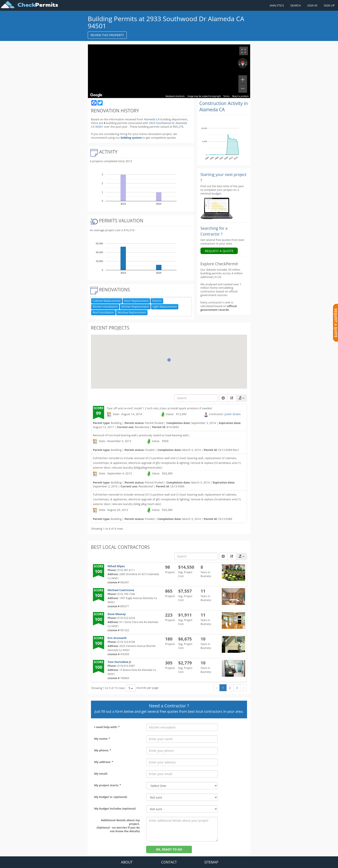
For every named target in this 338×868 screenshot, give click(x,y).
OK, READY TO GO (169, 849)
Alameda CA (152, 119)
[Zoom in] (243, 80)
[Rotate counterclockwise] (239, 63)
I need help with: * (107, 727)
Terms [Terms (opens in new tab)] (226, 96)
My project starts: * (108, 785)
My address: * (104, 762)
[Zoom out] (243, 88)
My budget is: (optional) (111, 797)
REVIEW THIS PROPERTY (107, 35)
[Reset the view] (243, 63)
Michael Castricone (121, 590)
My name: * (102, 739)
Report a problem (240, 96)
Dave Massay (117, 614)
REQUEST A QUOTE (219, 251)
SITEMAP (211, 862)
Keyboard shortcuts (175, 96)
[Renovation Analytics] (217, 208)
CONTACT (169, 862)
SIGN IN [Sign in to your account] (312, 5)
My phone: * (103, 750)
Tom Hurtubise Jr (119, 662)
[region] (169, 71)
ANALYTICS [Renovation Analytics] (277, 5)
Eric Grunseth (117, 638)
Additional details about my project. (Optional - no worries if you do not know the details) (118, 826)
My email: (101, 774)
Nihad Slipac (116, 566)
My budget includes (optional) (115, 808)
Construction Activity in (224, 106)
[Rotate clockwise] (246, 63)
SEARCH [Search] (296, 5)
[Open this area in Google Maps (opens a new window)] (96, 95)
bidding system (131, 138)
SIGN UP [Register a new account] (329, 5)
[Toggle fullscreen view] (244, 51)
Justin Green (233, 414)
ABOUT (127, 862)
